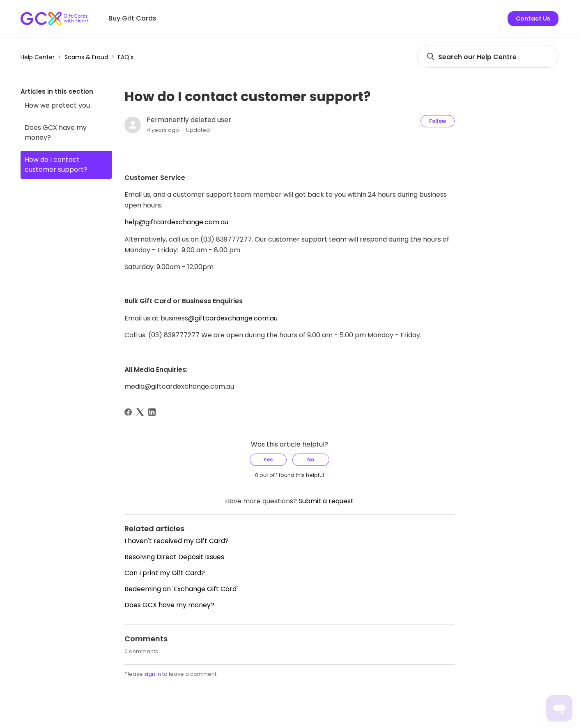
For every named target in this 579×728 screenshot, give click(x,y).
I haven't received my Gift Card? (177, 541)
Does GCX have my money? (56, 132)
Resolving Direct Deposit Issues (174, 557)
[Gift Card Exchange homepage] (55, 19)
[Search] (488, 57)
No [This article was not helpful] (311, 460)
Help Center (38, 57)
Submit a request (326, 501)
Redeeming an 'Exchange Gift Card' (181, 589)
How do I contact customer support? (56, 165)
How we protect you (57, 105)
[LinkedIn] (152, 412)
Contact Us (533, 18)
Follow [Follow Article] (438, 121)
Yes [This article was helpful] (268, 460)
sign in (153, 674)
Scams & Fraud (86, 57)
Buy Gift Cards (132, 18)
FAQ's (126, 57)
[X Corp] (140, 412)
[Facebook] (128, 412)
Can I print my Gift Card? (165, 573)
